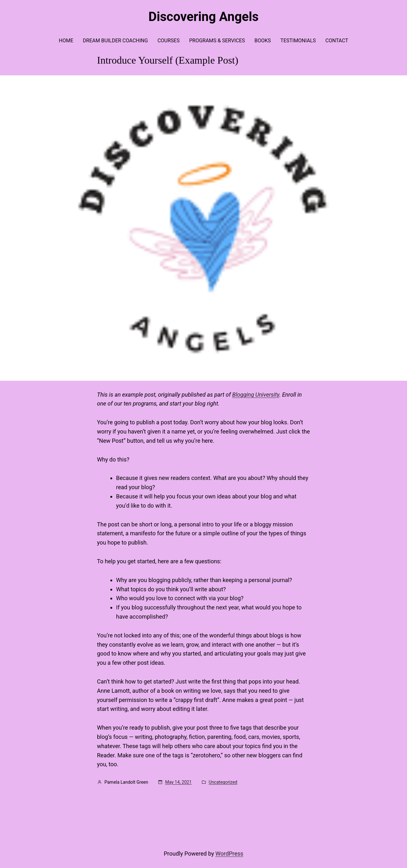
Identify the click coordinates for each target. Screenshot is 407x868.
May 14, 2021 (179, 782)
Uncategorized (223, 782)
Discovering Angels (204, 17)
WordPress (229, 854)
